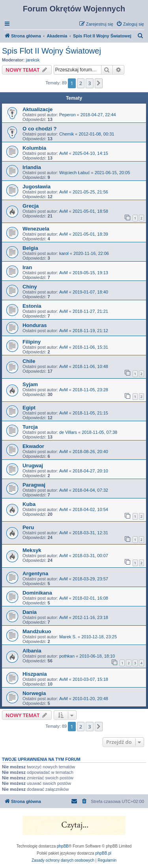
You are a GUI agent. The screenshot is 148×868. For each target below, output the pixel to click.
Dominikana (37, 593)
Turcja (30, 427)
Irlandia (32, 167)
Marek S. (68, 637)
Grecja (31, 206)
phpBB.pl (103, 853)
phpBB (63, 846)
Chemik (67, 134)
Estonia (32, 306)
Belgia (30, 248)
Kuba (29, 504)
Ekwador (33, 446)
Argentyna (35, 573)
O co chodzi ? (39, 129)
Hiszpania (35, 674)
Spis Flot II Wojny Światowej (52, 51)
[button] (99, 83)
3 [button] (89, 83)
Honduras (35, 325)
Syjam (30, 384)
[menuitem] (130, 24)
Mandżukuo (37, 631)
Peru (28, 527)
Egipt (29, 408)
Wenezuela (36, 229)
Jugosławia (37, 187)
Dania (30, 612)
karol (64, 253)
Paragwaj (34, 485)
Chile (29, 361)
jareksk (33, 60)
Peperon (67, 115)
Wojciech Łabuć (74, 173)
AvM (64, 153)
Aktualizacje (37, 109)
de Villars (68, 432)
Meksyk (32, 550)
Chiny (30, 287)
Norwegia (34, 693)
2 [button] (81, 83)
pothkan (67, 656)
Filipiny (32, 342)
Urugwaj (33, 466)
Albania (32, 651)
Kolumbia (34, 148)
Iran (27, 267)
